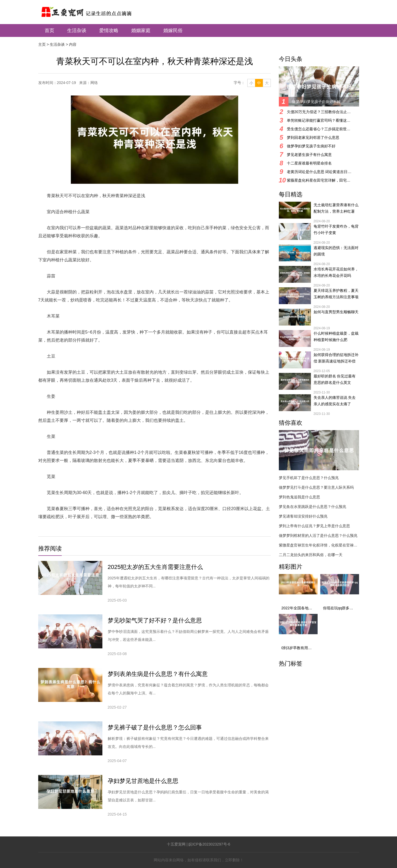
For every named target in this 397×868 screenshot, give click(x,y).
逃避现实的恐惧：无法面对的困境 (336, 251)
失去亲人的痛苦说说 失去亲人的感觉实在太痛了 (335, 401)
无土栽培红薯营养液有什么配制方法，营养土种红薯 (336, 208)
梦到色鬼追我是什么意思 (299, 497)
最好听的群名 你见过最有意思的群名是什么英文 (335, 379)
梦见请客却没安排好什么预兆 (303, 516)
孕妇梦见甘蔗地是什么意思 (143, 781)
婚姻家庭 (141, 30)
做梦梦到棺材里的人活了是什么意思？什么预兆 (318, 536)
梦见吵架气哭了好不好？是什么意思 (155, 620)
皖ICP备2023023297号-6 (209, 844)
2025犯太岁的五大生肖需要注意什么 (155, 567)
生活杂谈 (77, 30)
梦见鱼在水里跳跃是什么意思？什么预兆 (313, 507)
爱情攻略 (109, 30)
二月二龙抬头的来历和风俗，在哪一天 (311, 555)
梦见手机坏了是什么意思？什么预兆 (309, 478)
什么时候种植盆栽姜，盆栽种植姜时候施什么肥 (336, 337)
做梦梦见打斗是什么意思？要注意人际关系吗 (316, 487)
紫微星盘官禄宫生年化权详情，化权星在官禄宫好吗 (319, 545)
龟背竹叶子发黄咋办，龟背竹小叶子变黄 (336, 230)
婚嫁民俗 (173, 30)
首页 (49, 30)
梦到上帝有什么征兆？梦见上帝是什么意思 (314, 526)
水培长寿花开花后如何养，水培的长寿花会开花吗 (336, 272)
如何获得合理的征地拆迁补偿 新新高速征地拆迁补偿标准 (336, 358)
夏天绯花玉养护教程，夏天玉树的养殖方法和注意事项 (336, 294)
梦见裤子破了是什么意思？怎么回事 (155, 727)
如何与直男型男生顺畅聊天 (336, 312)
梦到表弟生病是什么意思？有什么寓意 (158, 674)
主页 (42, 44)
